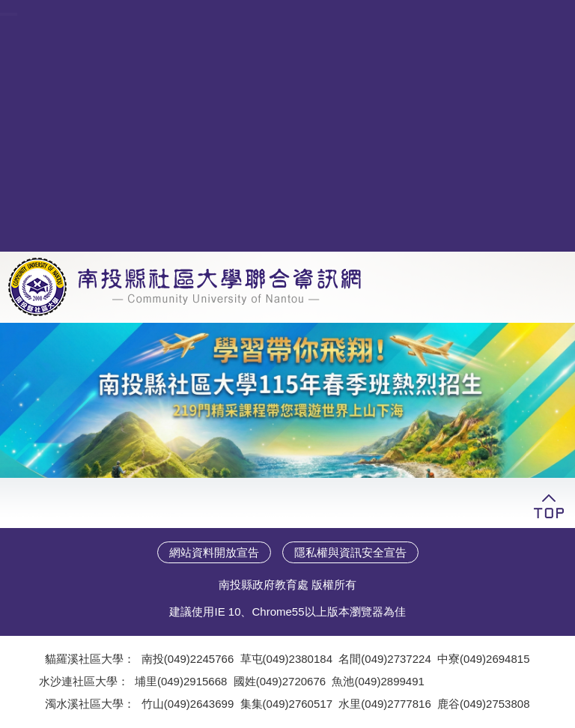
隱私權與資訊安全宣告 (350, 552)
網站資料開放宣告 (214, 552)
